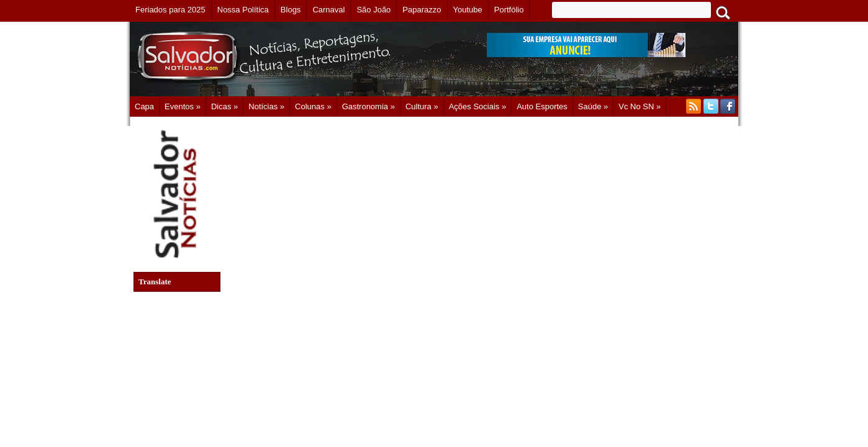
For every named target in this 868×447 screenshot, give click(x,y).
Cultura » (422, 106)
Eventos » (183, 106)
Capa (144, 106)
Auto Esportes (542, 106)
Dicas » (224, 106)
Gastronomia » (368, 106)
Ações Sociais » (478, 106)
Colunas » (313, 106)
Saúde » (593, 106)
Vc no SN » (640, 106)
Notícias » (266, 106)
